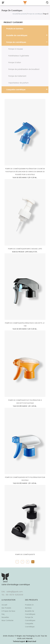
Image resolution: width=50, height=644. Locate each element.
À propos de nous (8, 611)
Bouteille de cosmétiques (17, 36)
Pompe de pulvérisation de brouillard (24, 69)
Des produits (22, 14)
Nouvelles (5, 617)
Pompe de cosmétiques (16, 42)
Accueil (15, 14)
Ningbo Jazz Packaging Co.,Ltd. (28, 636)
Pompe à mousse (16, 49)
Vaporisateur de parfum (18, 83)
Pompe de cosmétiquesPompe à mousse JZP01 (25, 249)
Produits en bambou (15, 29)
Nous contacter (8, 621)
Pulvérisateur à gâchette (19, 56)
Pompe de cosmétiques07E (25, 555)
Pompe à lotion (15, 63)
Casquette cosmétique (16, 90)
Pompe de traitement (17, 76)
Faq (3, 614)
